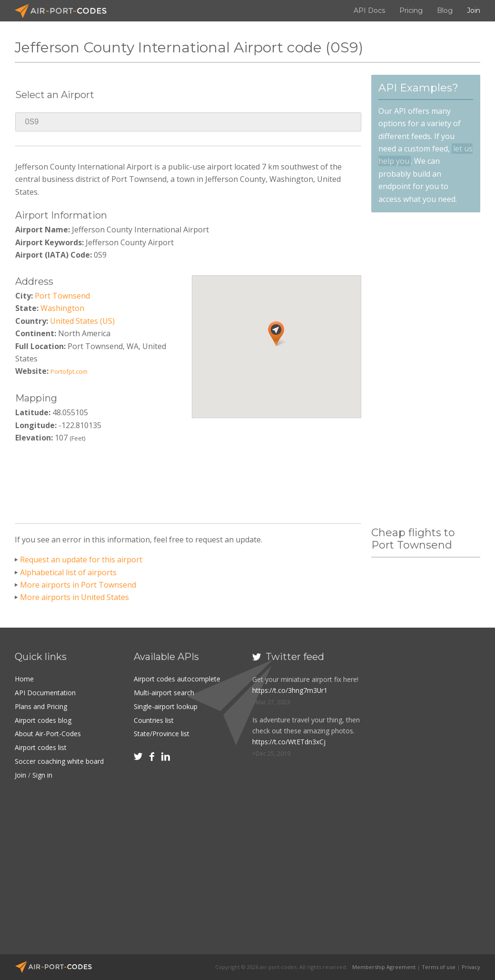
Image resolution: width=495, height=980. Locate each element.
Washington (62, 308)
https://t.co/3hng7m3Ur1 (290, 690)
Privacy (471, 967)
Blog (445, 10)
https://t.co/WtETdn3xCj (289, 742)
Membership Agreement (384, 967)
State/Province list (162, 732)
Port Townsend (62, 296)
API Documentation (45, 692)
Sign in (42, 773)
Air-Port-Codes (65, 11)
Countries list (154, 719)
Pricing (411, 10)
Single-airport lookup (166, 705)
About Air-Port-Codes (48, 732)
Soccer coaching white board (59, 759)
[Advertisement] (188, 480)
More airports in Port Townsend (78, 585)
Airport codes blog (43, 719)
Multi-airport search (164, 692)
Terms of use (439, 967)
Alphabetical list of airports (68, 572)
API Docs (369, 10)
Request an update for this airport (81, 560)
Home (24, 679)
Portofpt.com (69, 371)
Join (474, 10)
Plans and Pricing (41, 705)
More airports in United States (74, 597)
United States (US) (82, 321)
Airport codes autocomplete (177, 679)
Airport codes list (41, 745)
